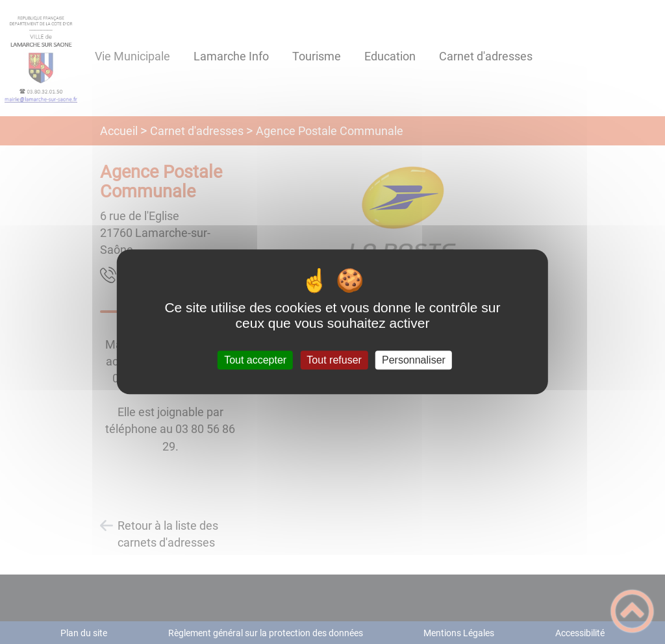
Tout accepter (255, 360)
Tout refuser (334, 360)
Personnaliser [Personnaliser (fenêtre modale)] (414, 360)
